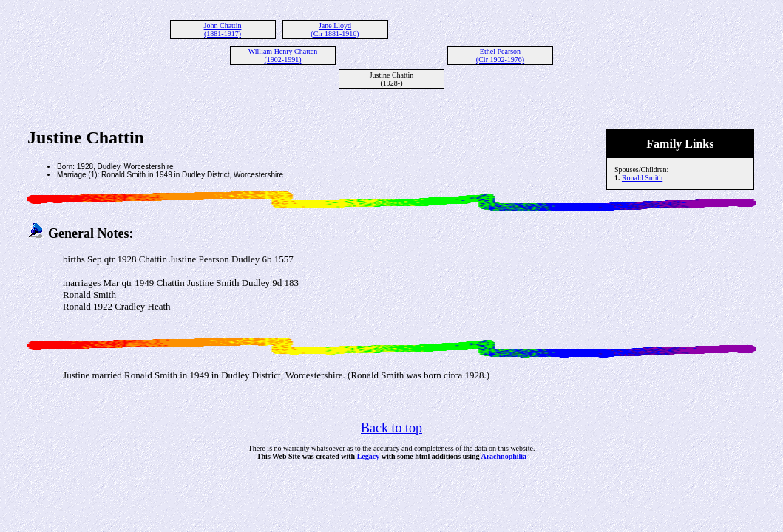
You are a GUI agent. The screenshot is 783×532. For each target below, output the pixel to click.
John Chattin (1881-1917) (223, 30)
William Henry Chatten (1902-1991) (283, 55)
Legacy (369, 456)
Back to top (391, 428)
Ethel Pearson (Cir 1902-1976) (500, 55)
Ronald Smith (642, 178)
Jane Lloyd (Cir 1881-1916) (335, 30)
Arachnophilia (504, 456)
